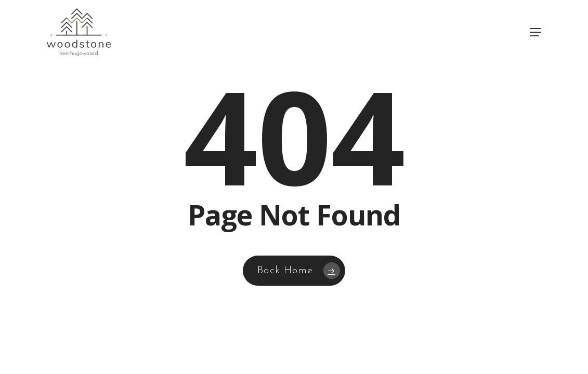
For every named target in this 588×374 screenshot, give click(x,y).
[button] (535, 32)
